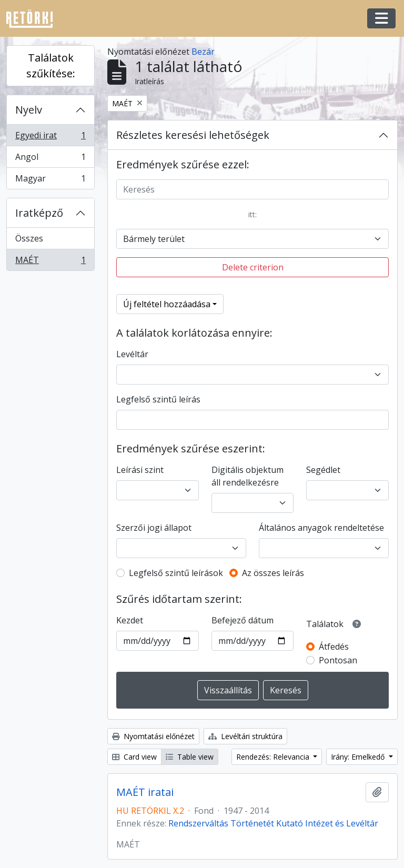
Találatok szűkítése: (51, 65)
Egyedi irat (50, 138)
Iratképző (39, 213)
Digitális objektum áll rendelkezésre (248, 476)
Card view (134, 757)
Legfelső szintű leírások (176, 573)
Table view (190, 757)
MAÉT (50, 262)
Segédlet (323, 470)
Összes (29, 238)
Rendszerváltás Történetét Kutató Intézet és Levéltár (273, 823)
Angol (50, 159)
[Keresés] (252, 189)
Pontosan (338, 660)
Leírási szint (140, 470)
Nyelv (29, 110)
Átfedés (334, 647)
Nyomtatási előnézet (153, 736)
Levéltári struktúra (245, 736)
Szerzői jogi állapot (154, 528)
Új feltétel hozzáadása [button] (167, 304)
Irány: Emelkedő (359, 757)
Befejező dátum (243, 620)
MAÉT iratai (145, 792)
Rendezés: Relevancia (274, 757)
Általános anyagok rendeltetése (321, 528)
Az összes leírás (273, 573)
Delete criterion (253, 267)
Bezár (203, 52)
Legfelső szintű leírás (158, 399)
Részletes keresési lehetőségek (193, 135)
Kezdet (130, 620)
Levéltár (132, 354)
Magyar (50, 180)
